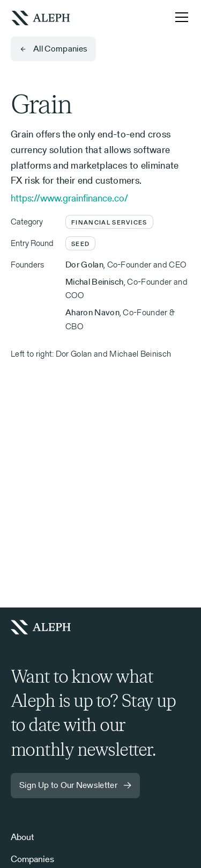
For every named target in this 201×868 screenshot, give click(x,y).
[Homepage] (45, 627)
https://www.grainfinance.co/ (69, 198)
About (22, 837)
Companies (32, 859)
